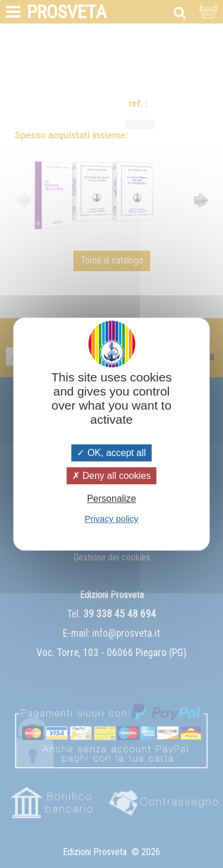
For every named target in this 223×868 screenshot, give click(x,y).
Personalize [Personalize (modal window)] (112, 499)
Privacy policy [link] (112, 519)
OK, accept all (111, 453)
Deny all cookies (112, 476)
